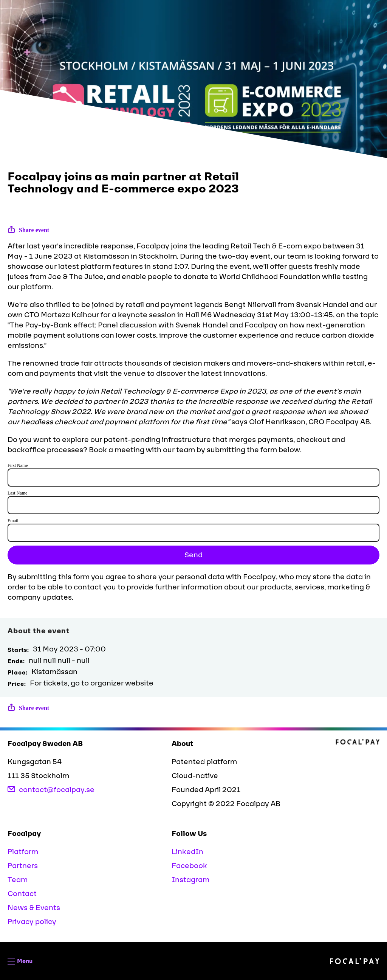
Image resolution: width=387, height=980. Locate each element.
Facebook (189, 866)
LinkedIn (187, 852)
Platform (23, 852)
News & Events (34, 908)
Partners (23, 866)
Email (13, 521)
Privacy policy (32, 922)
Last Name (17, 493)
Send (193, 555)
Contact (22, 894)
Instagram (190, 880)
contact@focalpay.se (51, 790)
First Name (18, 465)
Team (18, 880)
